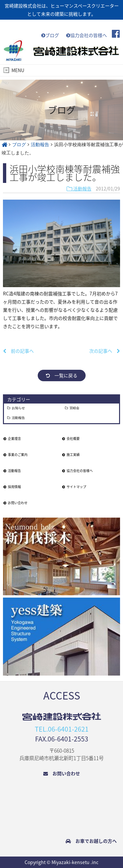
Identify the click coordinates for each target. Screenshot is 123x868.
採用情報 (12, 487)
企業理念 (12, 439)
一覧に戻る (62, 375)
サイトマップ (74, 487)
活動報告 (79, 188)
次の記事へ (105, 351)
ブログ (50, 35)
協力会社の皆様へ (87, 35)
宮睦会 (74, 408)
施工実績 (71, 455)
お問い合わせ (16, 503)
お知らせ (18, 408)
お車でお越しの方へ (91, 841)
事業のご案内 (16, 455)
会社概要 (71, 439)
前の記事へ (18, 351)
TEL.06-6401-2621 (62, 729)
